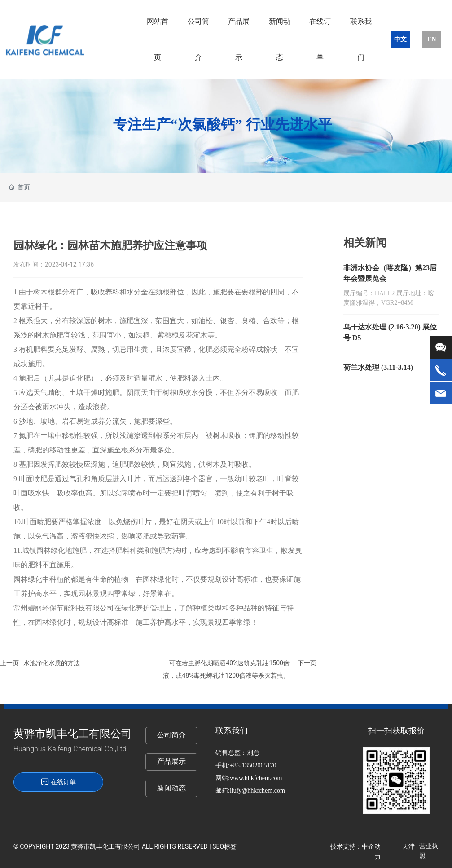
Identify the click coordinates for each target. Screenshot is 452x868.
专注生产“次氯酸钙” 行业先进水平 (223, 124)
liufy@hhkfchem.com (257, 791)
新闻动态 (171, 788)
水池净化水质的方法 (52, 663)
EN (432, 39)
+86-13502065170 (253, 765)
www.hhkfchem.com (257, 778)
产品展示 (171, 761)
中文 (400, 39)
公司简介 (171, 735)
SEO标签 (224, 846)
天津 (408, 847)
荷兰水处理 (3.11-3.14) (378, 367)
